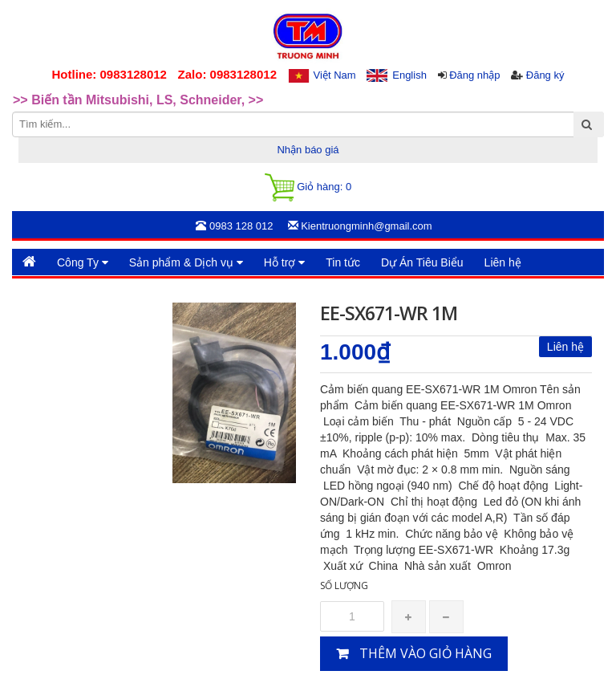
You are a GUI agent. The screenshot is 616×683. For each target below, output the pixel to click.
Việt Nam (335, 75)
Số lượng (344, 585)
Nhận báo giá (308, 150)
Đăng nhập (474, 75)
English (409, 75)
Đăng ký (545, 75)
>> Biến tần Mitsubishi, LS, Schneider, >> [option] (138, 102)
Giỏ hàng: (308, 187)
